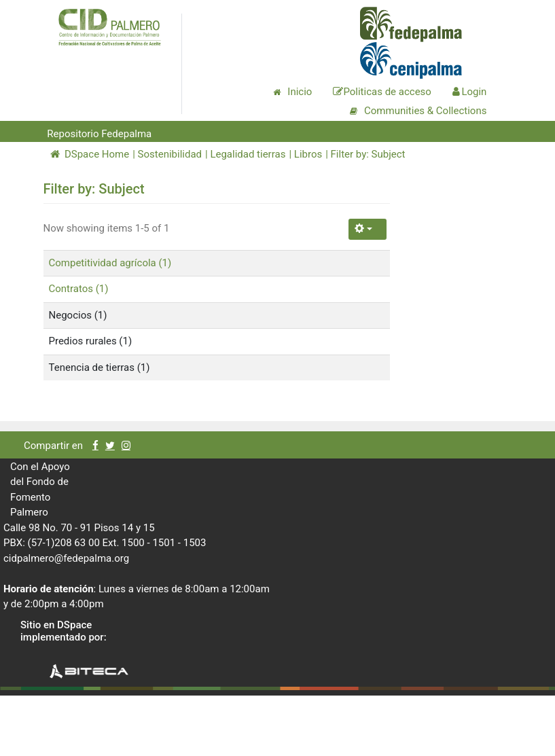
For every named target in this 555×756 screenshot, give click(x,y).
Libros (308, 154)
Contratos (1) (79, 289)
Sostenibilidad (170, 154)
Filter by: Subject (368, 154)
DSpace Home (90, 154)
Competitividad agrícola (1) (110, 263)
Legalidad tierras (248, 154)
